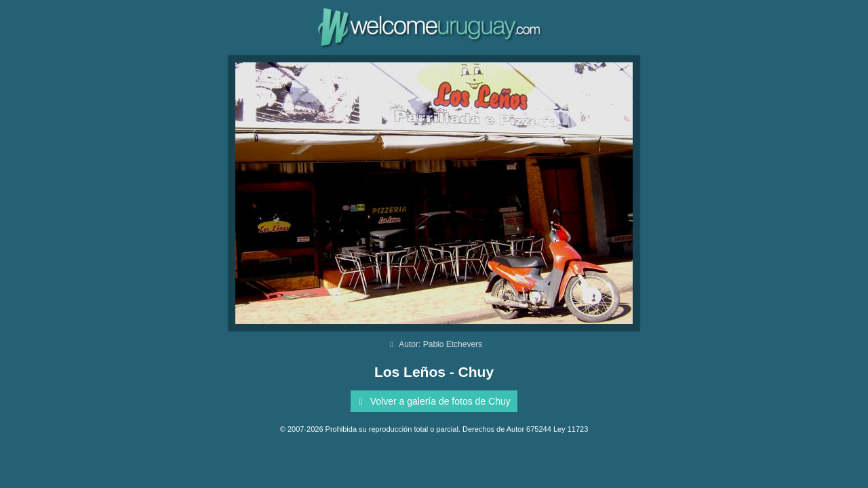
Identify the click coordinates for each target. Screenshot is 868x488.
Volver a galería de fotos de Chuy (432, 401)
